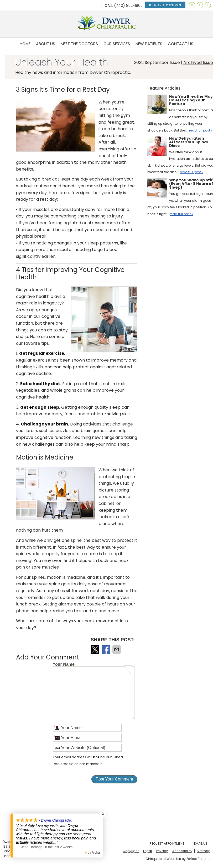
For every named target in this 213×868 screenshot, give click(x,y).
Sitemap (204, 851)
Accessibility (182, 851)
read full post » (201, 130)
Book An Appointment (165, 5)
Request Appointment (167, 844)
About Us (46, 44)
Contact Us (181, 44)
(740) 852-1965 (128, 6)
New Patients (149, 44)
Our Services (117, 44)
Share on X (96, 649)
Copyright (131, 851)
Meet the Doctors (79, 44)
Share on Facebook (106, 649)
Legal (147, 851)
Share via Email (117, 649)
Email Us (201, 844)
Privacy (162, 851)
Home (25, 44)
